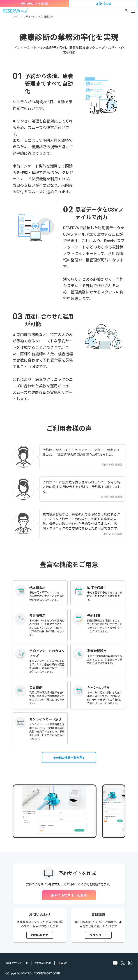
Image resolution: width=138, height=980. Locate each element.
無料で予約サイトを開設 (34, 4)
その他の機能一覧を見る (69, 758)
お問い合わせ (103, 4)
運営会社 (63, 963)
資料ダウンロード (17, 963)
